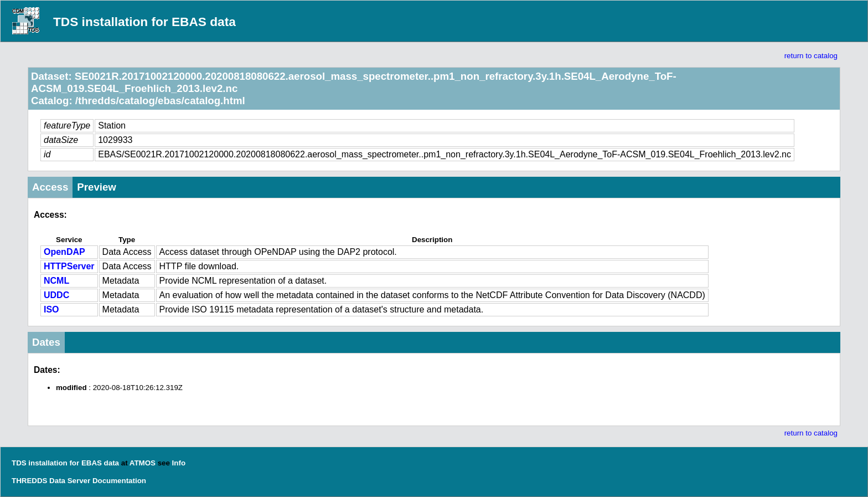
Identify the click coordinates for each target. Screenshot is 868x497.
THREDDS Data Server (51, 481)
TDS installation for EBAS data (144, 22)
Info (179, 463)
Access (50, 187)
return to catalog (811, 56)
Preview (97, 187)
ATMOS (143, 463)
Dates (46, 342)
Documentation (119, 481)
